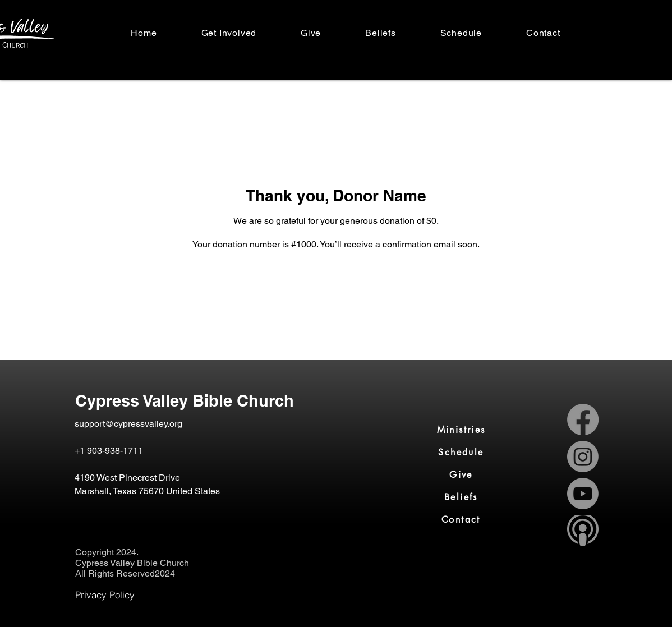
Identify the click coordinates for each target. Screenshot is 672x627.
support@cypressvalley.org (128, 424)
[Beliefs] (461, 497)
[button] (229, 33)
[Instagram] (583, 457)
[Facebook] (583, 419)
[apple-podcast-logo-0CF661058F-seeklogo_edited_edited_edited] (583, 531)
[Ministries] (461, 430)
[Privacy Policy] (105, 595)
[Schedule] (461, 453)
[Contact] (461, 520)
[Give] (461, 475)
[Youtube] (583, 494)
